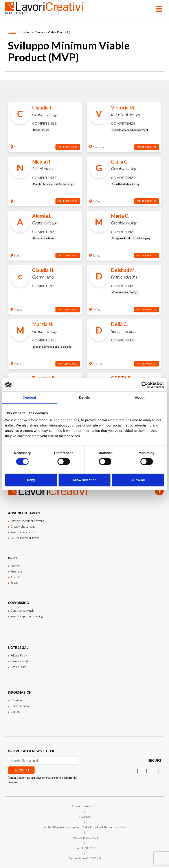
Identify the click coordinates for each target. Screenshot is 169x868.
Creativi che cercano (23, 527)
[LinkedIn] (137, 771)
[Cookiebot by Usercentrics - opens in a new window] (145, 385)
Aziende (15, 577)
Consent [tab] (29, 397)
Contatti (16, 712)
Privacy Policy (19, 655)
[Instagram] (126, 771)
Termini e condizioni (22, 661)
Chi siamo (17, 700)
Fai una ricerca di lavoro (25, 538)
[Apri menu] (159, 9)
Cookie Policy (18, 667)
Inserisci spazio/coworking (27, 616)
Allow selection (84, 480)
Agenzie (15, 566)
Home (12, 32)
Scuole (14, 583)
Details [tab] (84, 397)
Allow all (138, 480)
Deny (31, 480)
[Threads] (158, 771)
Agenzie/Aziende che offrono (27, 521)
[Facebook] (147, 771)
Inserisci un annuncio (23, 532)
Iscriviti (21, 770)
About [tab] (140, 397)
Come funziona (20, 706)
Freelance (16, 571)
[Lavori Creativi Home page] (44, 9)
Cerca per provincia (22, 611)
